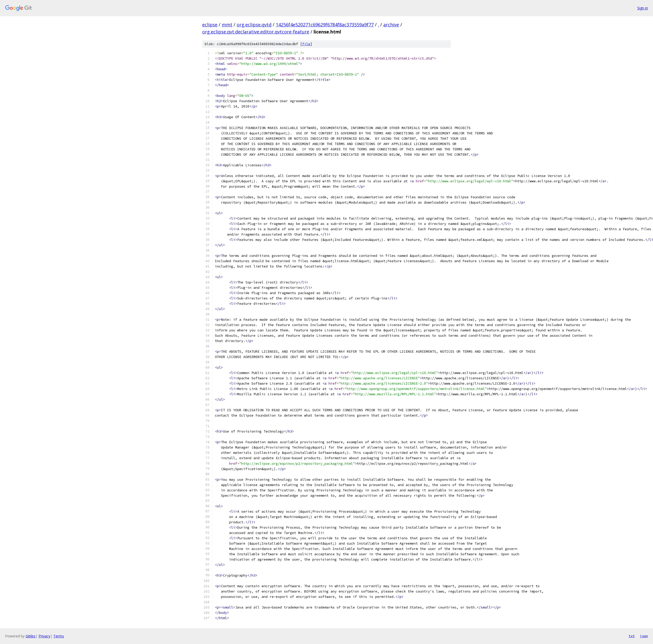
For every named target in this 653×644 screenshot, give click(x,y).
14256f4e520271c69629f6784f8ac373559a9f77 (325, 25)
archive (391, 25)
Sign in (643, 8)
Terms (59, 636)
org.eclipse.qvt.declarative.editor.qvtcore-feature (256, 32)
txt (632, 636)
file (306, 44)
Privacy (44, 636)
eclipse (210, 25)
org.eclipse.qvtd (254, 25)
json (644, 636)
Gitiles (31, 636)
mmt (227, 25)
